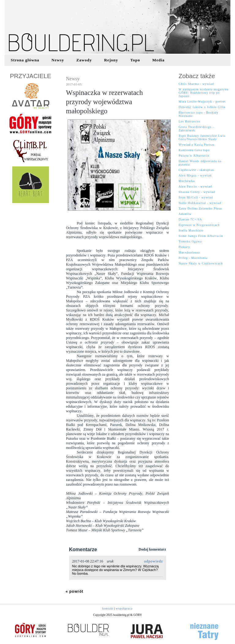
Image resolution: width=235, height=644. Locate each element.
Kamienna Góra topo (194, 150)
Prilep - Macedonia (193, 258)
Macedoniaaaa (189, 252)
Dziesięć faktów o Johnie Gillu (202, 107)
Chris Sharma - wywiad (196, 84)
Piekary (185, 247)
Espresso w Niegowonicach (199, 225)
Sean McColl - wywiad (196, 197)
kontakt (108, 608)
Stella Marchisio (191, 230)
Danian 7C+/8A (190, 219)
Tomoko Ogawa (190, 241)
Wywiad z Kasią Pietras (197, 145)
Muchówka (187, 181)
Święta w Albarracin (194, 156)
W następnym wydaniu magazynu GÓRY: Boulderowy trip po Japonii (204, 93)
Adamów (185, 214)
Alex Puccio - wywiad (195, 186)
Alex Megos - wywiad (195, 175)
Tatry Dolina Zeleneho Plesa (200, 208)
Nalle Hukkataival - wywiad (200, 203)
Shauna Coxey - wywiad (197, 192)
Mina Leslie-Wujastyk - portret (202, 102)
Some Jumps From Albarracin (201, 236)
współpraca (124, 608)
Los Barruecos (190, 121)
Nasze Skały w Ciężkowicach (201, 263)
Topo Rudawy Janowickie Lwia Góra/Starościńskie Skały (202, 137)
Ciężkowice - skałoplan (196, 170)
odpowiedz (154, 561)
